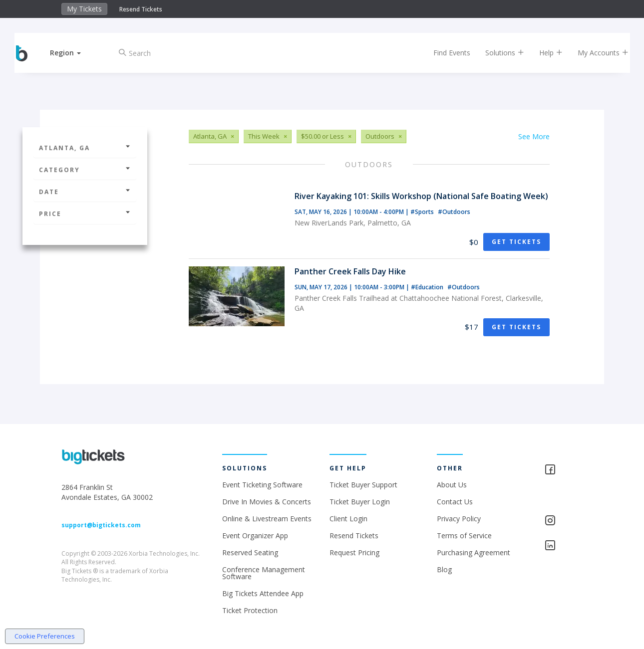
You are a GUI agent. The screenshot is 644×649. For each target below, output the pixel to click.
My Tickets (84, 9)
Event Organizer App (255, 536)
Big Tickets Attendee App (263, 593)
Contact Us (455, 502)
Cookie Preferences (45, 636)
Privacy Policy (459, 519)
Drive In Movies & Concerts (267, 502)
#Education (428, 287)
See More (534, 136)
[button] (74, 53)
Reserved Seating (250, 552)
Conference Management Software (264, 573)
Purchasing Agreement (474, 552)
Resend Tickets (141, 9)
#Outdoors (454, 212)
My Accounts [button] (595, 53)
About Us (452, 485)
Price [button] (85, 214)
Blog (444, 569)
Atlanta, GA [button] (85, 148)
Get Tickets (516, 242)
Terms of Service (464, 536)
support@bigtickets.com (101, 525)
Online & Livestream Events (267, 519)
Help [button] (543, 53)
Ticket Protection (250, 610)
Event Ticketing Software (262, 485)
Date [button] (85, 192)
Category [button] (85, 170)
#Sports (423, 212)
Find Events (444, 53)
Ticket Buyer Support (363, 485)
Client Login (348, 519)
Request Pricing (354, 552)
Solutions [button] (497, 53)
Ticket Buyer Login (360, 502)
